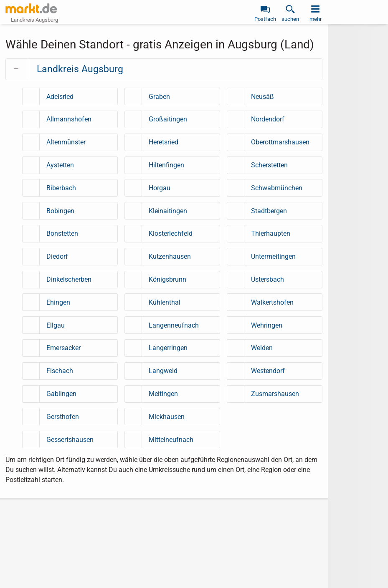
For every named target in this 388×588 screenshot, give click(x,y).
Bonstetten (62, 233)
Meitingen (163, 394)
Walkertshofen (272, 302)
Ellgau (56, 325)
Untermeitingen (273, 256)
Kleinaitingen (168, 211)
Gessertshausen (70, 440)
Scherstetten (269, 165)
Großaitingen (168, 119)
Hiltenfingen (166, 165)
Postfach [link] (265, 19)
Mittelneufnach (171, 440)
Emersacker (63, 348)
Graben (159, 97)
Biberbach (61, 188)
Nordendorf (268, 119)
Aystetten (60, 165)
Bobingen (60, 211)
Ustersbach (268, 279)
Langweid (163, 371)
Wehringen (267, 325)
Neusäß (262, 97)
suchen (290, 19)
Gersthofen (63, 417)
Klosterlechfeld (171, 233)
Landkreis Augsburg (80, 69)
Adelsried (60, 97)
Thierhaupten (271, 233)
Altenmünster (66, 142)
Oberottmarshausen (280, 142)
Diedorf (57, 256)
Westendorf (268, 371)
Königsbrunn (167, 279)
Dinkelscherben (69, 279)
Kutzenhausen (170, 256)
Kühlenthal (165, 302)
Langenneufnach (174, 325)
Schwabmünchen (277, 188)
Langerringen (168, 348)
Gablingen (61, 394)
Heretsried (164, 142)
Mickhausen (167, 417)
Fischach (60, 371)
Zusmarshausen (275, 394)
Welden (262, 348)
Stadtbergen (269, 211)
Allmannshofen (69, 119)
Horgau (160, 188)
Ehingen (58, 302)
